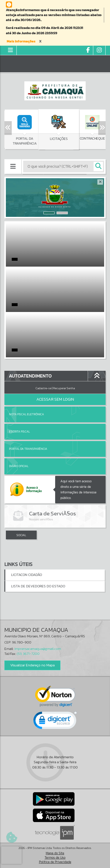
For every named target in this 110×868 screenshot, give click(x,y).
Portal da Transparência (28, 449)
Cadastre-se (43, 388)
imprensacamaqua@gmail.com (38, 649)
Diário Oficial (19, 466)
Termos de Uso (55, 857)
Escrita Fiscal (20, 432)
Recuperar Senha (64, 388)
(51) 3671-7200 (28, 654)
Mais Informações (21, 41)
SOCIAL (21, 535)
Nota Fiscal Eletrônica (27, 414)
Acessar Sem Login (55, 399)
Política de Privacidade (55, 862)
